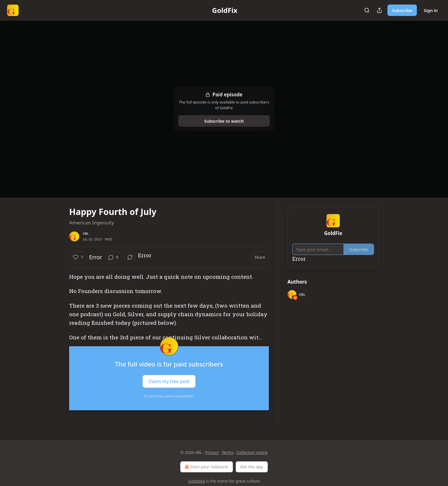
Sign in (431, 10)
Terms (227, 452)
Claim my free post (169, 381)
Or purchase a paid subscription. (169, 396)
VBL (86, 233)
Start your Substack (206, 467)
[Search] (367, 10)
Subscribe (402, 10)
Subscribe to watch (224, 121)
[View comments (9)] (113, 257)
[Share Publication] (379, 10)
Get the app (252, 467)
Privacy (212, 452)
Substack (197, 481)
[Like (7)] (78, 257)
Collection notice (252, 452)
